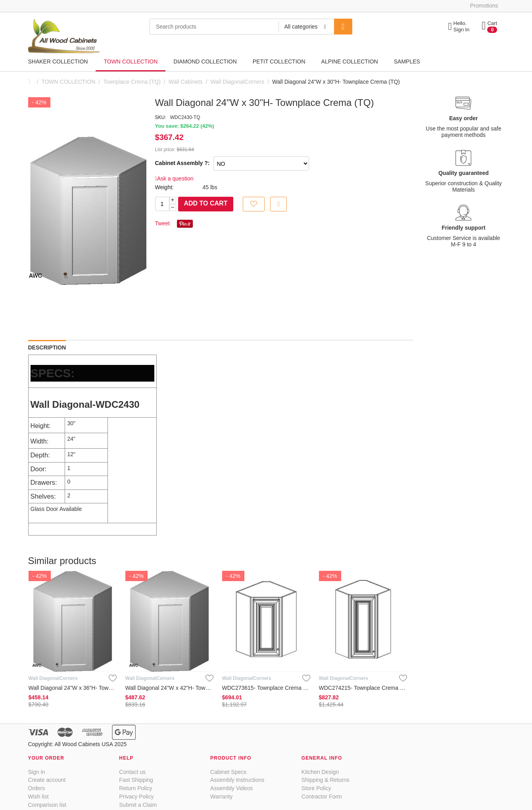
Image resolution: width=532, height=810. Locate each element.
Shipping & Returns (326, 780)
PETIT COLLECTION (279, 61)
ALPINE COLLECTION (350, 61)
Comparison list (47, 805)
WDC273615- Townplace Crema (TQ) (266, 688)
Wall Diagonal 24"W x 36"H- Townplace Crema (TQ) (73, 688)
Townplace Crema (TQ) (132, 82)
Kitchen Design (320, 772)
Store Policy (316, 788)
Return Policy (135, 788)
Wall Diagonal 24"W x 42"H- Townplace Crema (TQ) (169, 688)
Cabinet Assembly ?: (182, 163)
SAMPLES (407, 61)
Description (47, 347)
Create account (47, 780)
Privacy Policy (136, 797)
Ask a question (174, 179)
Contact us (132, 772)
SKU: (161, 117)
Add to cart (206, 203)
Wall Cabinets (186, 82)
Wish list (38, 797)
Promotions (484, 6)
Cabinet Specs (228, 772)
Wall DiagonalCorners (238, 82)
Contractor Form (322, 797)
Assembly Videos (231, 788)
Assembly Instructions (237, 780)
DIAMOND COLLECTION (205, 61)
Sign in (37, 772)
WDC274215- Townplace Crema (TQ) (363, 688)
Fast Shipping (136, 780)
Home (31, 82)
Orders (37, 788)
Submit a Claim (138, 805)
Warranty (221, 797)
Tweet (162, 223)
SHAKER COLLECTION (58, 61)
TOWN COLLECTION (131, 61)
